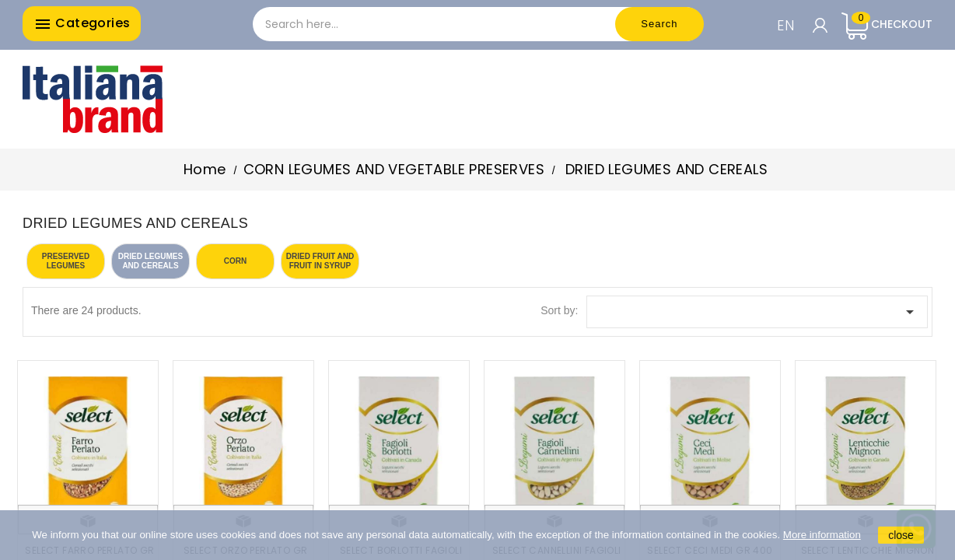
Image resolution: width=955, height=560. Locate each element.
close (901, 535)
